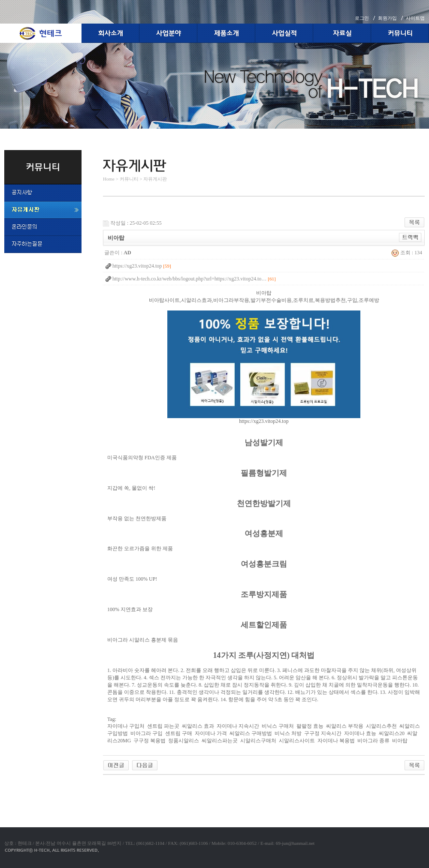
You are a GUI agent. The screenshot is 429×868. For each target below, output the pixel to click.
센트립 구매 (179, 733)
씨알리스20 (392, 733)
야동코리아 (116, 785)
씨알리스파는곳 (220, 741)
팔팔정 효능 (310, 726)
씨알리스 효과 (198, 726)
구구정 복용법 (150, 741)
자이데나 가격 (211, 733)
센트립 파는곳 (163, 726)
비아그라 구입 (147, 733)
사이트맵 (415, 18)
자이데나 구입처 (126, 726)
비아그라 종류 (373, 741)
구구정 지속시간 (323, 733)
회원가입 (387, 18)
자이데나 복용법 (336, 741)
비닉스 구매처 (278, 726)
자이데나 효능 (360, 733)
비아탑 (400, 741)
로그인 (362, 18)
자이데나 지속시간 (238, 726)
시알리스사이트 (297, 741)
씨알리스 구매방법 (251, 733)
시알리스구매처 (258, 741)
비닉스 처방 (288, 733)
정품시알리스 (184, 741)
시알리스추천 (381, 726)
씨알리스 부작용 (345, 726)
